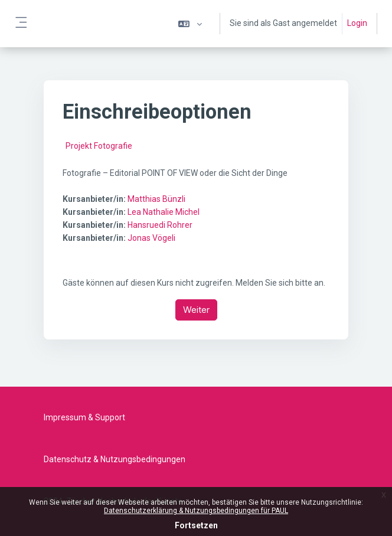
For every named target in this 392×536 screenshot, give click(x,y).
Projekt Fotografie (99, 146)
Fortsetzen (196, 525)
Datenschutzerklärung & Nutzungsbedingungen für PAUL (196, 511)
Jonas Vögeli (151, 238)
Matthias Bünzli (156, 199)
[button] (190, 24)
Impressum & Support (84, 417)
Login (357, 23)
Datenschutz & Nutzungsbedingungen (115, 459)
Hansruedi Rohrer (160, 225)
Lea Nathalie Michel (164, 212)
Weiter (196, 310)
